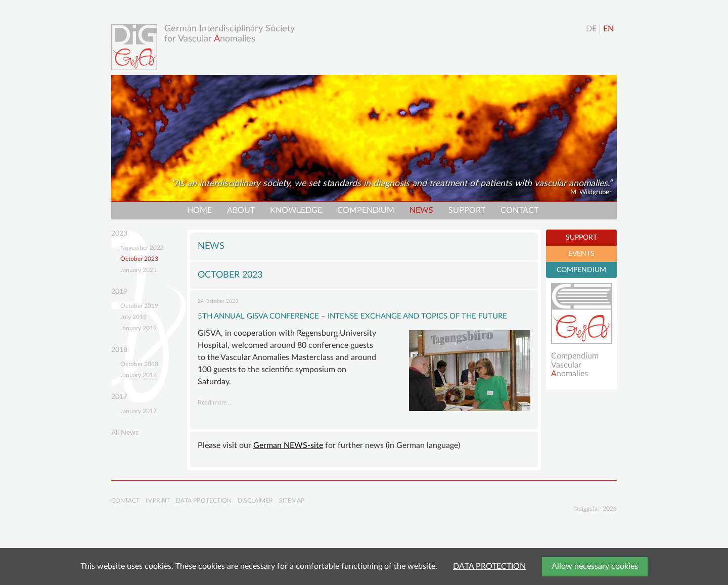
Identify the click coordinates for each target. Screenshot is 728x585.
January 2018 (139, 375)
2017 (119, 397)
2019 (119, 292)
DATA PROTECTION (489, 566)
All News (125, 433)
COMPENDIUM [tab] (581, 270)
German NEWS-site (288, 445)
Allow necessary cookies (595, 566)
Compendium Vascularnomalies (575, 365)
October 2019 (139, 306)
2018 (119, 350)
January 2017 (139, 411)
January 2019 (139, 328)
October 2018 (139, 364)
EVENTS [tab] (581, 254)
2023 (119, 234)
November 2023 (142, 248)
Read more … (215, 402)
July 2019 (133, 317)
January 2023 (139, 270)
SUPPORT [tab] (581, 238)
